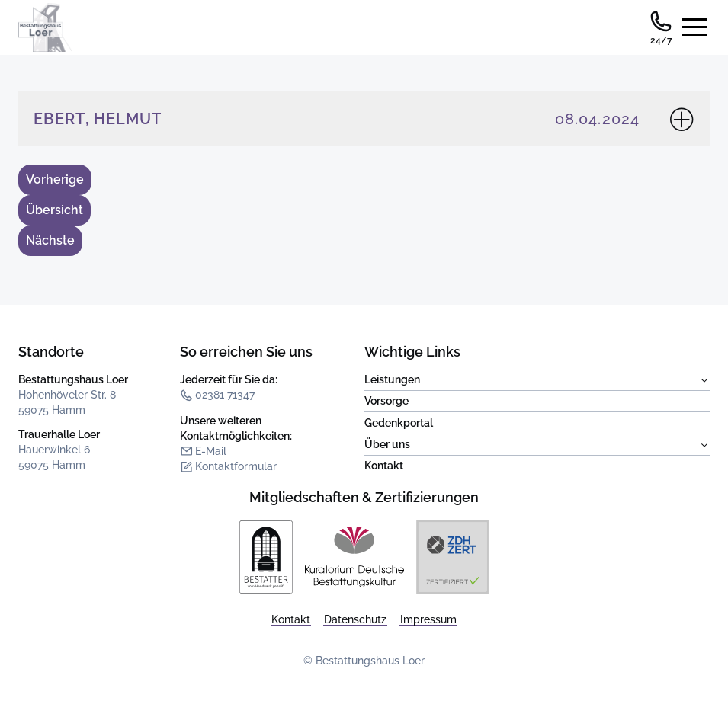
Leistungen (537, 380)
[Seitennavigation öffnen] (694, 27)
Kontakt (384, 466)
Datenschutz (355, 619)
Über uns (537, 445)
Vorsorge (386, 401)
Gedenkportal (399, 423)
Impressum (428, 619)
